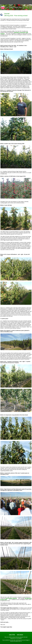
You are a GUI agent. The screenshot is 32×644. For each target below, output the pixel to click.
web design (20, 635)
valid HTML (12, 635)
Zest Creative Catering (11, 598)
